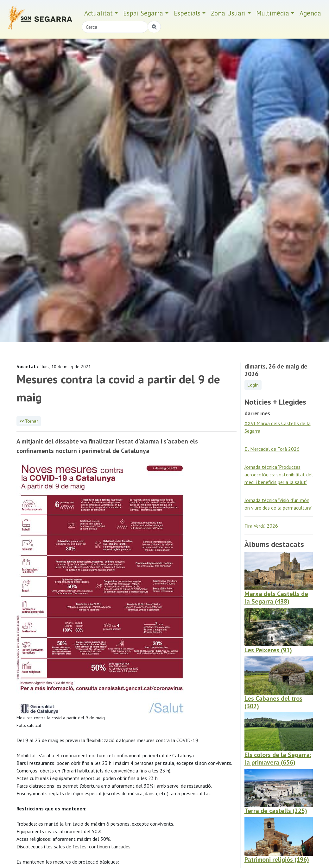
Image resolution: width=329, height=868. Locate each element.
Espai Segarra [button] (143, 13)
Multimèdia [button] (273, 13)
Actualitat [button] (98, 13)
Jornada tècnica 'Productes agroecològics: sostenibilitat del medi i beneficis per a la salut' (279, 474)
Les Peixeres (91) (268, 650)
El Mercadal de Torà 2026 (272, 449)
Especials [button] (187, 13)
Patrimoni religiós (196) (277, 859)
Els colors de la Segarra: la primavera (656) (278, 759)
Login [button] (253, 385)
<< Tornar (29, 421)
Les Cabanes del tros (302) (273, 702)
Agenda (310, 13)
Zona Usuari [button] (228, 13)
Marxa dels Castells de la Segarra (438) (276, 598)
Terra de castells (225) (276, 811)
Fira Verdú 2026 (261, 526)
